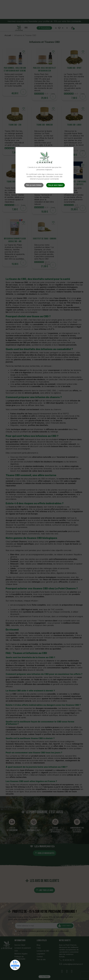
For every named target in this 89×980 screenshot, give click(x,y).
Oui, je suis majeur (56, 185)
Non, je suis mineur (34, 185)
